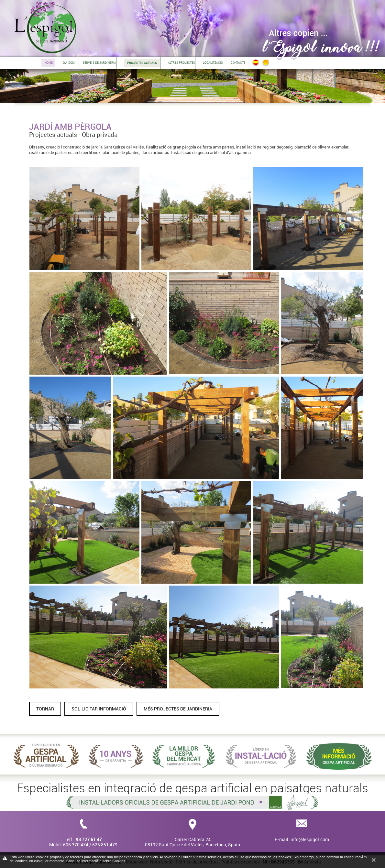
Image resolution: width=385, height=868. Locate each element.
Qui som (69, 63)
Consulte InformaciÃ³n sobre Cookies (96, 861)
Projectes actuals (53, 135)
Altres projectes (181, 63)
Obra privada (100, 135)
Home (49, 63)
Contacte (238, 63)
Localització (213, 63)
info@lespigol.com (310, 839)
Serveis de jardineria (99, 63)
